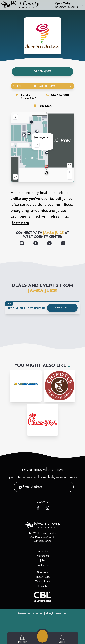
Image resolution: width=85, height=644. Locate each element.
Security (42, 586)
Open (42, 86)
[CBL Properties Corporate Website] (42, 597)
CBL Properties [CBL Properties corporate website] (35, 613)
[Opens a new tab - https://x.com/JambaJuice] (49, 243)
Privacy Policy (42, 577)
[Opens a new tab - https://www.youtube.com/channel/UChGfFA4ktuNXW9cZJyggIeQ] (22, 243)
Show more (20, 223)
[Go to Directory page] (23, 639)
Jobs (42, 560)
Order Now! (43, 71)
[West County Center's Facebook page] (39, 507)
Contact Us (42, 565)
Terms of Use (43, 581)
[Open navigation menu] (42, 636)
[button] (69, 5)
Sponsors (42, 572)
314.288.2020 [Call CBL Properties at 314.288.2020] (43, 541)
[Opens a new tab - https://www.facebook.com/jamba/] (36, 243)
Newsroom (43, 556)
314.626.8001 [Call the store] (60, 95)
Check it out (62, 308)
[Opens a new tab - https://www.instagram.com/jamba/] (63, 243)
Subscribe (42, 551)
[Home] (22, 5)
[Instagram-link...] (25, 386)
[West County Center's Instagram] (48, 507)
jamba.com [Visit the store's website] (45, 106)
